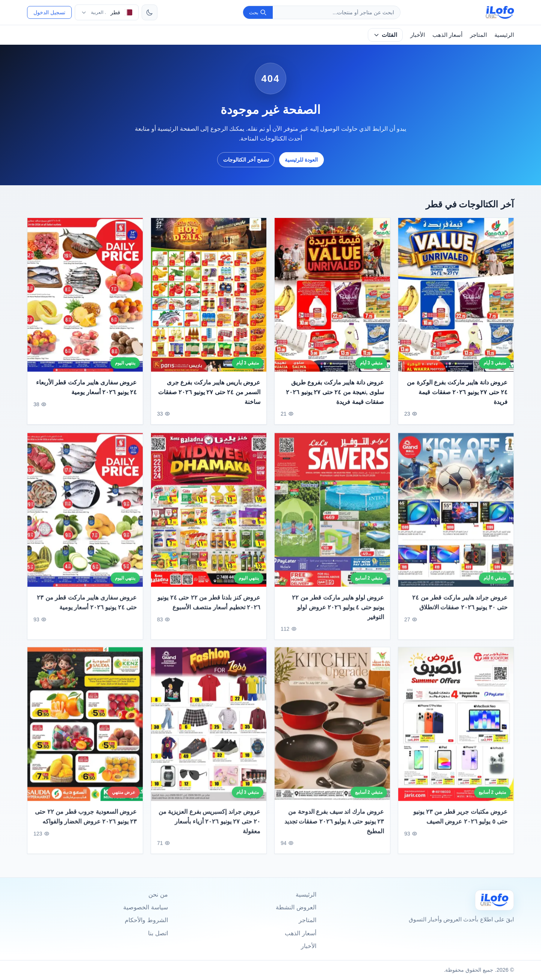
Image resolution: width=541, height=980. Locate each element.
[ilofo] (500, 12)
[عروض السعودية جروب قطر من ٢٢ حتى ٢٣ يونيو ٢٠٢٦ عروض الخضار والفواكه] (85, 733)
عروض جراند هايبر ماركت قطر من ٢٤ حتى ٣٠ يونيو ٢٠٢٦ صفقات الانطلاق (460, 611)
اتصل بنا (158, 933)
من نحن (158, 895)
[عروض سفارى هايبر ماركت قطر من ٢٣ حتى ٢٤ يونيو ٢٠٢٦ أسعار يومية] (85, 518)
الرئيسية (504, 35)
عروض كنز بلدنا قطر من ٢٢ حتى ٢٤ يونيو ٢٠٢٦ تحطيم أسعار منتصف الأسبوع (209, 611)
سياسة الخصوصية (145, 907)
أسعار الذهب (447, 35)
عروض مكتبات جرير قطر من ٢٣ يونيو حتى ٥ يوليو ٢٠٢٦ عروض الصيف (460, 825)
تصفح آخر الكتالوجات (246, 160)
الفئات (385, 35)
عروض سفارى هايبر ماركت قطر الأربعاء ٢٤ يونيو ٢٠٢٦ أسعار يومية (86, 388)
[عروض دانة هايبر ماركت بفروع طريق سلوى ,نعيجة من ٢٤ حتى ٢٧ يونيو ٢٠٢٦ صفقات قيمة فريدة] (332, 295)
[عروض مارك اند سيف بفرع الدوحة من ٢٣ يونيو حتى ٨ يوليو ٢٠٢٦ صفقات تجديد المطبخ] (332, 733)
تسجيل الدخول (49, 12)
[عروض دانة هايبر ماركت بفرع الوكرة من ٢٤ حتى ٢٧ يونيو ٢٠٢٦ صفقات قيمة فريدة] (456, 295)
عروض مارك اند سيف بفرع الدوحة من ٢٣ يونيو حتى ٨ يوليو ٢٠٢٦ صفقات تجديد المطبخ (334, 830)
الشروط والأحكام (146, 920)
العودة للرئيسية (301, 160)
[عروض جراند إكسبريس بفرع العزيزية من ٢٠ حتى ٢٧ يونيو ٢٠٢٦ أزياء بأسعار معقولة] (209, 733)
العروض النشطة (296, 907)
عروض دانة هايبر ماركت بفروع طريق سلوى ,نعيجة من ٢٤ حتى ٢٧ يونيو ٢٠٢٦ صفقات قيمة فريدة (335, 392)
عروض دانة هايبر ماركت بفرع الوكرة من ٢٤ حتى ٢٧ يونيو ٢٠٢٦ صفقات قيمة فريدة (457, 392)
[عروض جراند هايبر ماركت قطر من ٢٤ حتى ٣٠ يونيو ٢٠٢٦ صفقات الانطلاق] (456, 518)
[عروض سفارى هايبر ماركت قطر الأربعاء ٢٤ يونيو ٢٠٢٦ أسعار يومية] (85, 295)
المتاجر (478, 35)
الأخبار (418, 35)
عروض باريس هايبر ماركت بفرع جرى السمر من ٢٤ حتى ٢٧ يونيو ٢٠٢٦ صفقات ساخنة (209, 392)
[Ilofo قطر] (494, 900)
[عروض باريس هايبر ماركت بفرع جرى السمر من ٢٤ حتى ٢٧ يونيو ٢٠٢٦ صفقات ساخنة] (209, 295)
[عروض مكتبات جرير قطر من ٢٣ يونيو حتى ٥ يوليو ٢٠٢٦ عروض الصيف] (456, 733)
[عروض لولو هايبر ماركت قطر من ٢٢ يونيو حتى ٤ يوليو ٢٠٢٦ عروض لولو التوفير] (332, 518)
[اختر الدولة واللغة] (107, 12)
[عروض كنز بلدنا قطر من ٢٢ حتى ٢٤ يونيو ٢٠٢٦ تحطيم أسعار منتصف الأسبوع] (209, 518)
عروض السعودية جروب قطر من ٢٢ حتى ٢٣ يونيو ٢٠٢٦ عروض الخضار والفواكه (86, 825)
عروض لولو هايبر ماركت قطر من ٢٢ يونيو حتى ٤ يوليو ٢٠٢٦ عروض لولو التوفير (338, 616)
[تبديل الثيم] (150, 12)
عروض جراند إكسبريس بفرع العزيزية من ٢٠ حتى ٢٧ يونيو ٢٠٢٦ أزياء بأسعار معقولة (209, 830)
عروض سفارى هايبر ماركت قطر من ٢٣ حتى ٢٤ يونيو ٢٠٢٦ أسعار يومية (87, 611)
